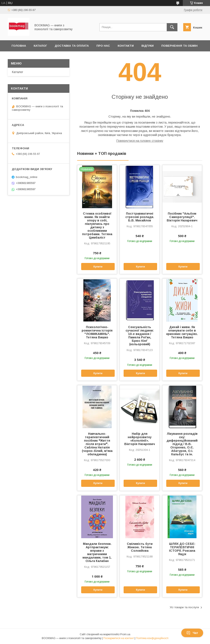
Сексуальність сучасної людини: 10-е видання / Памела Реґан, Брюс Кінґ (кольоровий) (140, 336)
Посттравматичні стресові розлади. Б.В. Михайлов (140, 217)
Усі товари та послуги (184, 607)
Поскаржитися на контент (119, 638)
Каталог (40, 46)
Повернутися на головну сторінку (140, 141)
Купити (98, 267)
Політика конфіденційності (152, 638)
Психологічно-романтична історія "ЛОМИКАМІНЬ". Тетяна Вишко (97, 332)
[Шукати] (172, 27)
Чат (192, 633)
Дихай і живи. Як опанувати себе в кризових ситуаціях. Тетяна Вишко (182, 332)
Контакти (126, 46)
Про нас (103, 46)
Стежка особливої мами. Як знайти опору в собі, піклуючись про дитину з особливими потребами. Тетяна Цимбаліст (97, 226)
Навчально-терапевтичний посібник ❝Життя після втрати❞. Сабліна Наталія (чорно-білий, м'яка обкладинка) (97, 444)
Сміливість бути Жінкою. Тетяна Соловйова (140, 547)
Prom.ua (125, 634)
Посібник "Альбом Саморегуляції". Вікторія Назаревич (182, 217)
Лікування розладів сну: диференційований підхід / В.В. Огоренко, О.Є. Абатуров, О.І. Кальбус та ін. (182, 444)
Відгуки (148, 46)
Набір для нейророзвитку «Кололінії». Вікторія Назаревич (140, 439)
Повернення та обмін (179, 46)
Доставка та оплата (72, 46)
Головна (19, 46)
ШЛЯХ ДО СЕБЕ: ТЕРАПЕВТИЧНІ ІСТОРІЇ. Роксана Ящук (182, 549)
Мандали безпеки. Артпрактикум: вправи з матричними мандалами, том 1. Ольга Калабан (97, 552)
